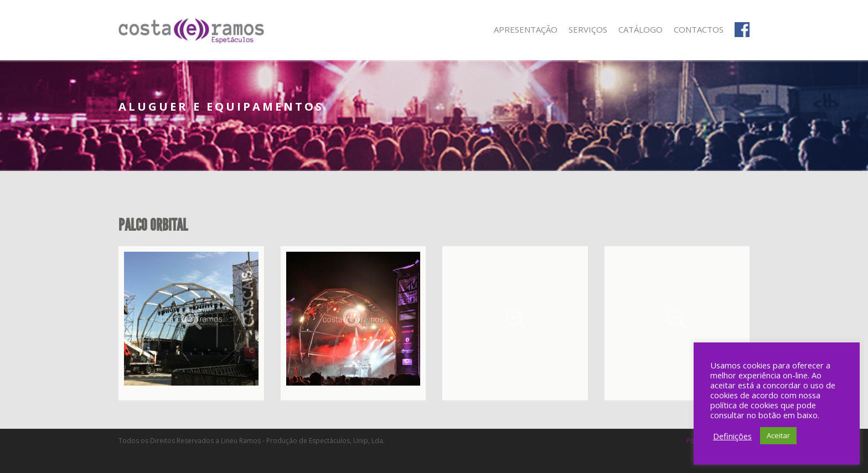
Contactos (699, 29)
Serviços (588, 29)
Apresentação (526, 29)
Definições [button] (732, 436)
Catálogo (640, 29)
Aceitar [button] (778, 435)
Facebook (742, 30)
